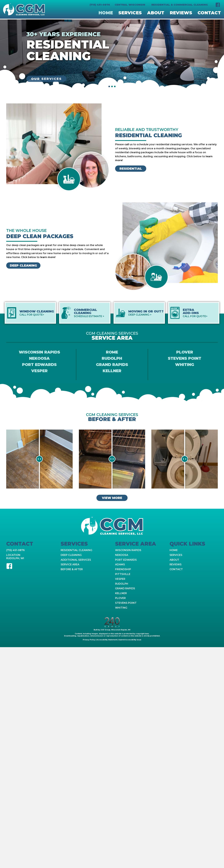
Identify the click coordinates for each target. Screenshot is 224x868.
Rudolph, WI (15, 558)
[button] (218, 5)
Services (176, 555)
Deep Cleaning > (140, 315)
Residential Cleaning (76, 550)
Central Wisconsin (130, 5)
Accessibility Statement (107, 640)
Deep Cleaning (71, 555)
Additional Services (76, 560)
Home (174, 550)
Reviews (176, 564)
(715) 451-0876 (100, 5)
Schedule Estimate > (89, 316)
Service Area (70, 564)
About (174, 560)
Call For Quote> (32, 315)
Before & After (72, 569)
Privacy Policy (89, 640)
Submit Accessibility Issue (130, 640)
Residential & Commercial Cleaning (180, 5)
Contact (176, 569)
